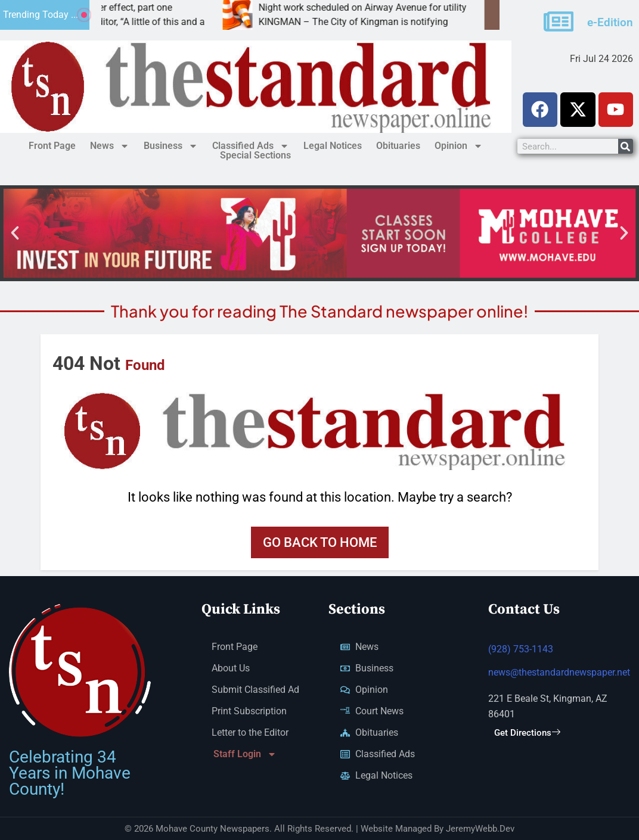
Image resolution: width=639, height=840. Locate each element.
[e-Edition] (559, 21)
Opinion (459, 146)
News (110, 146)
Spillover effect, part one (150, 7)
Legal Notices (333, 146)
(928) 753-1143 (521, 651)
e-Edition (610, 21)
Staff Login (245, 755)
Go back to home (320, 542)
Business (171, 146)
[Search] (626, 146)
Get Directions (527, 734)
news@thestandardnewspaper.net (559, 674)
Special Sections (255, 156)
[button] (15, 233)
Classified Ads (251, 146)
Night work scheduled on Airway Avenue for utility (391, 7)
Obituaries (398, 146)
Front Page (52, 146)
